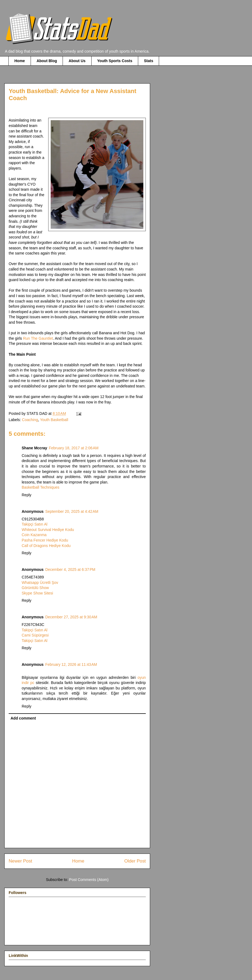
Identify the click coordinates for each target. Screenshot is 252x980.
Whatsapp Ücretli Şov (40, 583)
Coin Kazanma (34, 535)
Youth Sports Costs (115, 61)
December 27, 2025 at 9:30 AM (71, 617)
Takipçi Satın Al (35, 524)
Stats (148, 61)
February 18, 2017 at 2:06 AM (74, 448)
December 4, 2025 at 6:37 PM (70, 569)
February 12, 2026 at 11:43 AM (71, 664)
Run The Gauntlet (38, 338)
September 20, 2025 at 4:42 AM (72, 511)
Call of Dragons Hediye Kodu (46, 546)
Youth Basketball (54, 420)
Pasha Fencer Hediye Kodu (45, 540)
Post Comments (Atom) (89, 880)
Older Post (135, 861)
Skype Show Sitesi (37, 593)
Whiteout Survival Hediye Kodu (48, 530)
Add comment (23, 718)
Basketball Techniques (41, 487)
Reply (27, 495)
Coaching (30, 420)
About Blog (47, 61)
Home (20, 61)
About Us (77, 61)
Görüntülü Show (35, 588)
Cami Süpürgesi (35, 635)
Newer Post (20, 861)
